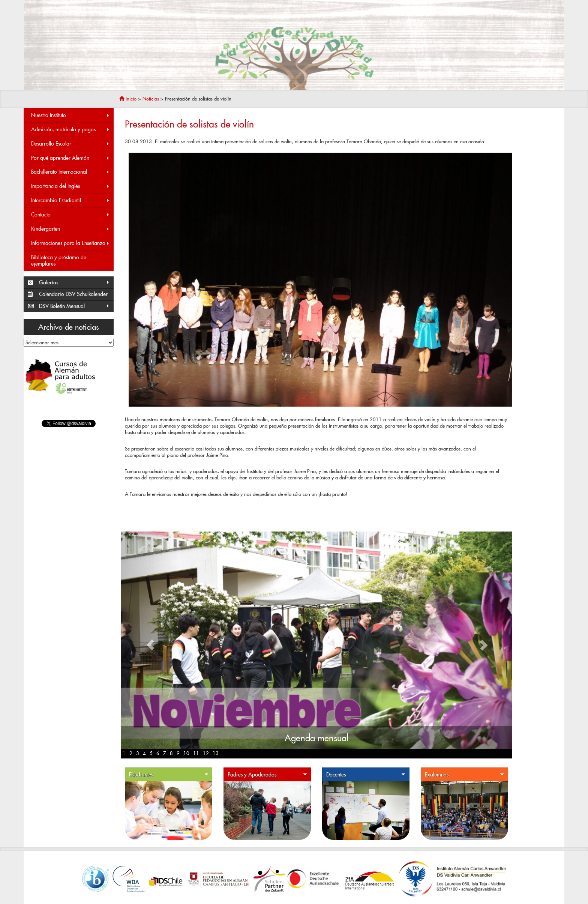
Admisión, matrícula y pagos (70, 130)
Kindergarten (70, 229)
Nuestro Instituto (70, 115)
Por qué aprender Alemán (70, 158)
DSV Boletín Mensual (74, 306)
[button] (150, 645)
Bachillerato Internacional (70, 172)
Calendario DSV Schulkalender (73, 294)
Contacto (70, 215)
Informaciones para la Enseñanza (70, 243)
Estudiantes (169, 775)
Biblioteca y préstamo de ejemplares (59, 261)
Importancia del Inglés (70, 186)
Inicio (128, 99)
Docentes (366, 775)
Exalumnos (465, 775)
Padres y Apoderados (267, 775)
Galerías (74, 283)
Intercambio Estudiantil (70, 200)
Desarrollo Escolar (70, 144)
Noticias (151, 99)
